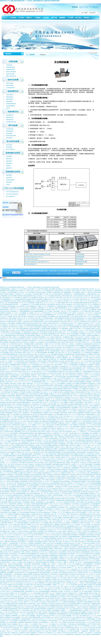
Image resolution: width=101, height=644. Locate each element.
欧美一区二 (69, 356)
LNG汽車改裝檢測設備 (12, 194)
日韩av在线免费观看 (28, 468)
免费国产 (49, 578)
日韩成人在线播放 (36, 390)
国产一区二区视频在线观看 (44, 526)
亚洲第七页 (66, 516)
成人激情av (15, 521)
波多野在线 (58, 337)
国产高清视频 (51, 562)
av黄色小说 (96, 507)
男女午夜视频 (22, 521)
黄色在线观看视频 (34, 329)
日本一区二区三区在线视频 (93, 342)
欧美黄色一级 (62, 592)
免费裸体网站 (25, 363)
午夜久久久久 (38, 313)
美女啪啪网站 (14, 433)
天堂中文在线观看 (42, 430)
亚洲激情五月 (31, 562)
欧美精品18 (12, 610)
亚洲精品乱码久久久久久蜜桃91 (38, 363)
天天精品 (23, 616)
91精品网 (65, 468)
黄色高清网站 (45, 396)
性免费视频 (29, 533)
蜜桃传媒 (46, 359)
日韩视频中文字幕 (48, 413)
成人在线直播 (70, 451)
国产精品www (54, 574)
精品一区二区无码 (70, 440)
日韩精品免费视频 (18, 564)
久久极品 (31, 629)
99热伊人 (94, 428)
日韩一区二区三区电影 (83, 629)
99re (6, 385)
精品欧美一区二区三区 (63, 428)
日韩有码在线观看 (77, 511)
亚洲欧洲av (7, 315)
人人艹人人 (45, 624)
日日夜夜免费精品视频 (16, 461)
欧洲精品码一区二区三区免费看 (31, 304)
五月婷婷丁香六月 (78, 447)
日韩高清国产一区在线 (92, 617)
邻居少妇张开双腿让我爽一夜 (34, 494)
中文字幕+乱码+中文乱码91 (48, 457)
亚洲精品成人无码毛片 (64, 423)
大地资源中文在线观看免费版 (86, 578)
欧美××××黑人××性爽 (11, 524)
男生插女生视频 (30, 607)
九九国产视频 (75, 504)
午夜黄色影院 (91, 384)
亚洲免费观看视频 (21, 494)
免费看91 (98, 351)
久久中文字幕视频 (8, 476)
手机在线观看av (75, 334)
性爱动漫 (64, 406)
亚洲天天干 (65, 327)
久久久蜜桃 (46, 600)
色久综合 (8, 371)
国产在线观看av (43, 316)
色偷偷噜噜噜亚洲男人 (80, 294)
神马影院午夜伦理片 (69, 543)
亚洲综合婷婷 (38, 423)
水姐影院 (48, 432)
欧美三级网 (39, 612)
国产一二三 (47, 506)
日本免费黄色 (24, 482)
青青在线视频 (11, 537)
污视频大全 (72, 329)
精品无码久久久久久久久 (94, 588)
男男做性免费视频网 (79, 382)
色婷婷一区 (84, 292)
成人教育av (35, 323)
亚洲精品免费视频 (96, 483)
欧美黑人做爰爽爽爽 (9, 349)
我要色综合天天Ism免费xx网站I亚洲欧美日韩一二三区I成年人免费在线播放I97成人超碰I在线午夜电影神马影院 (30, 1)
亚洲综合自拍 (30, 354)
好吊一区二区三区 (59, 315)
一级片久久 (9, 631)
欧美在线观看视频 (49, 561)
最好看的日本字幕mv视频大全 (41, 574)
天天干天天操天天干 (29, 511)
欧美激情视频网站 (85, 552)
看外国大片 (52, 588)
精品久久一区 (12, 600)
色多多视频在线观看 (48, 456)
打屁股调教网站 (64, 368)
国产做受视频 (24, 341)
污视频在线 (61, 437)
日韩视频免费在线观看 (36, 447)
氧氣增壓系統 (10, 99)
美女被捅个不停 (26, 428)
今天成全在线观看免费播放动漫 (9, 354)
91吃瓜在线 (43, 602)
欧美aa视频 (64, 341)
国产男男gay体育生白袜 (41, 598)
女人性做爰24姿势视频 (19, 299)
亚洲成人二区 (54, 566)
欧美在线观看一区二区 (15, 468)
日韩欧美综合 (90, 427)
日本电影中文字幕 (37, 624)
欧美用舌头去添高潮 (32, 337)
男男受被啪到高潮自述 (88, 439)
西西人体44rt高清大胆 (48, 466)
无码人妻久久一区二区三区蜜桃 (49, 392)
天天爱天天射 (86, 531)
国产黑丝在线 (6, 562)
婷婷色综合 (94, 322)
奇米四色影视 (64, 413)
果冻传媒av (14, 384)
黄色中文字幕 (91, 514)
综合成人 (52, 320)
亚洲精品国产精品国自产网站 (51, 537)
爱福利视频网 (71, 359)
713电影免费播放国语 (24, 311)
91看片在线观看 (18, 416)
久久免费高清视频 (26, 332)
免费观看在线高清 (37, 366)
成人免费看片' (34, 487)
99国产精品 (98, 485)
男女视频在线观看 (80, 306)
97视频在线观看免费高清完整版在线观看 (11, 561)
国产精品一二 (17, 614)
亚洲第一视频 (21, 384)
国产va (64, 304)
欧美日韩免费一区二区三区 (7, 583)
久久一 (94, 323)
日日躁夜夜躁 (30, 537)
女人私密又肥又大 (94, 377)
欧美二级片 (9, 330)
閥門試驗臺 (13, 125)
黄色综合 (46, 616)
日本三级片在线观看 (35, 507)
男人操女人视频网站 (80, 518)
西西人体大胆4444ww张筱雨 (89, 497)
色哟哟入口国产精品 (88, 325)
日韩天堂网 (80, 602)
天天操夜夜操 (4, 327)
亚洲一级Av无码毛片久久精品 (56, 628)
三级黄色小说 (84, 576)
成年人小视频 (49, 463)
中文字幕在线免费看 (40, 330)
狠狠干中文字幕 (94, 549)
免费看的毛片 (22, 469)
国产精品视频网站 (88, 602)
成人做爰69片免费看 (63, 445)
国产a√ (72, 557)
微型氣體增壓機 (10, 106)
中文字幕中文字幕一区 (83, 409)
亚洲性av (61, 392)
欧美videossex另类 (91, 397)
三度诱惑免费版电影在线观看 (62, 318)
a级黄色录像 (74, 363)
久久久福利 (78, 439)
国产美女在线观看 (18, 585)
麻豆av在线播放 (21, 394)
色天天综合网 (24, 545)
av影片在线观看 (94, 406)
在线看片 (7, 377)
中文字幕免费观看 (33, 298)
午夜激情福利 (61, 507)
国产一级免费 (88, 519)
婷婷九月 (64, 604)
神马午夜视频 (21, 335)
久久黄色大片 (25, 535)
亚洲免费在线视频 (48, 318)
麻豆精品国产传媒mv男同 (38, 432)
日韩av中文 (20, 576)
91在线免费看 (30, 330)
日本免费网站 (19, 457)
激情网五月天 (86, 390)
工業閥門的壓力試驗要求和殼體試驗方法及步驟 (37, 255)
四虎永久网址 (18, 413)
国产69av (89, 330)
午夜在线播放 (55, 366)
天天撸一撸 (62, 416)
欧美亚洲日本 (92, 387)
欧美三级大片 (78, 433)
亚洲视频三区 (84, 334)
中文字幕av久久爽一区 (68, 588)
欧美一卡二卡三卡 (92, 616)
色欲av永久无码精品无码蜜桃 (74, 490)
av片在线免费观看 (5, 301)
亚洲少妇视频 (70, 351)
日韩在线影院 (87, 421)
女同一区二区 (47, 402)
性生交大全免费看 (39, 629)
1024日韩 (23, 569)
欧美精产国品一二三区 (86, 506)
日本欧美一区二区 (37, 377)
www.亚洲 (35, 339)
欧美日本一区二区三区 (81, 605)
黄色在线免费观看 (79, 413)
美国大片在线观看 (13, 586)
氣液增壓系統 (10, 115)
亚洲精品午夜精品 (73, 612)
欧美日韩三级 (65, 593)
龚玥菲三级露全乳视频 (45, 516)
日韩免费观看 (31, 303)
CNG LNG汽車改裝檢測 (14, 188)
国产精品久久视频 (65, 463)
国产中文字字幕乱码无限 (70, 375)
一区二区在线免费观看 (24, 516)
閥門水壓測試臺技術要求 (31, 259)
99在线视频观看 (82, 533)
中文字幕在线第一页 (60, 459)
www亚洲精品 (31, 612)
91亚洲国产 (39, 318)
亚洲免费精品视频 (69, 354)
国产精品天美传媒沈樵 (83, 549)
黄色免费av (96, 506)
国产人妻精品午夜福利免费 (50, 423)
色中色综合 (77, 442)
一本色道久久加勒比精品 (69, 549)
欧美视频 (87, 413)
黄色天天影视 (95, 552)
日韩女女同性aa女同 (43, 483)
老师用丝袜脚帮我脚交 (61, 308)
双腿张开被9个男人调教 (53, 349)
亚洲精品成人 (11, 475)
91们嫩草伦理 (22, 473)
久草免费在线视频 (45, 329)
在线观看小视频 (60, 500)
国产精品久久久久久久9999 (70, 542)
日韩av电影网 (13, 567)
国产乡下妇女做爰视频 (75, 495)
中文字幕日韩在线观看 (60, 377)
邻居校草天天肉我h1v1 (70, 502)
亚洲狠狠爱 (13, 308)
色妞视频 (51, 476)
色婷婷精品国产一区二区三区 (15, 449)
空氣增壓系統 (10, 95)
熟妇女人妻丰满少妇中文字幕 (76, 349)
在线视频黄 (42, 530)
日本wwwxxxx (19, 466)
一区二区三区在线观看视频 (70, 365)
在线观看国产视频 (69, 392)
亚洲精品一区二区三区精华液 (87, 332)
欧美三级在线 (61, 342)
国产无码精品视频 (93, 579)
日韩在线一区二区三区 (29, 561)
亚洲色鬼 (58, 399)
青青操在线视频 (14, 347)
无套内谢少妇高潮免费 (50, 597)
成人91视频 (84, 604)
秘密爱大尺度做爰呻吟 (36, 543)
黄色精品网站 (4, 468)
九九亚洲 (53, 533)
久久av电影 (92, 363)
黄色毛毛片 (74, 394)
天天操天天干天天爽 (88, 485)
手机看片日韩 (87, 296)
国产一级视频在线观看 (94, 604)
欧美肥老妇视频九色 (23, 485)
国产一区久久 (89, 573)
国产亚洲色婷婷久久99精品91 (75, 373)
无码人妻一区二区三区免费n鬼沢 (70, 311)
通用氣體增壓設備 (11, 104)
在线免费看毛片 (15, 377)
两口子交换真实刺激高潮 (38, 495)
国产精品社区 (14, 439)
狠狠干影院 (14, 344)
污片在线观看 (52, 626)
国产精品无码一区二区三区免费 (13, 406)
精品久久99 (97, 394)
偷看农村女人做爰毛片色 (84, 571)
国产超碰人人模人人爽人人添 (52, 325)
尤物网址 (65, 598)
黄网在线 (83, 351)
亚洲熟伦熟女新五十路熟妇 (14, 322)
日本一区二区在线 (45, 365)
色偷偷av (69, 384)
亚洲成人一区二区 (77, 464)
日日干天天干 (89, 313)
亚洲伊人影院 (8, 390)
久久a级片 (54, 378)
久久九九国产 (72, 586)
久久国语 (68, 488)
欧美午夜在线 (13, 320)
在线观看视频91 (8, 574)
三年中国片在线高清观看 (31, 519)
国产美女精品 (76, 291)
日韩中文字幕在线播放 (94, 396)
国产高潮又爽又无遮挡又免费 (88, 327)
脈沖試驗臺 (9, 145)
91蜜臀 (50, 549)
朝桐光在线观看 (84, 494)
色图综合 (31, 464)
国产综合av (90, 518)
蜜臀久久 (66, 562)
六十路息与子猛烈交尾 (92, 320)
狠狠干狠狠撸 (62, 303)
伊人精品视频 (34, 320)
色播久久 (62, 576)
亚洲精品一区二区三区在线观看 (18, 593)
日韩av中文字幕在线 (29, 600)
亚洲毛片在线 (46, 543)
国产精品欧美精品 (47, 547)
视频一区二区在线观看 (19, 337)
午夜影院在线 (26, 322)
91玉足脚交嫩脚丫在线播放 (56, 557)
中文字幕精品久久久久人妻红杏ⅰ (53, 633)
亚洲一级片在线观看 (41, 621)
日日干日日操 (62, 378)
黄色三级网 (45, 581)
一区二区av (95, 378)
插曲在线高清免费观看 (55, 452)
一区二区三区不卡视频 (11, 516)
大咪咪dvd (13, 492)
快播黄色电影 (65, 475)
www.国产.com (88, 500)
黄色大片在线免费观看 (13, 482)
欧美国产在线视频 (43, 394)
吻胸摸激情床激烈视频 (37, 325)
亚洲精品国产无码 (28, 609)
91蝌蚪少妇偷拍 (85, 380)
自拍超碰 (90, 585)
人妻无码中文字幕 (53, 298)
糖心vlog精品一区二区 (24, 425)
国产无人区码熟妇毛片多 (52, 554)
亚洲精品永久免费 (95, 530)
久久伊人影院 (16, 329)
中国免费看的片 (20, 547)
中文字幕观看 (22, 463)
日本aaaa (59, 626)
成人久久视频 (36, 301)
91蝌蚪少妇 (88, 555)
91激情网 (26, 416)
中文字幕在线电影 (55, 390)
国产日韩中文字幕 (43, 452)
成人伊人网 (3, 605)
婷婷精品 (24, 442)
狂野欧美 (69, 378)
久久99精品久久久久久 (59, 509)
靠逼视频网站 (47, 366)
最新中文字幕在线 (19, 437)
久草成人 (44, 425)
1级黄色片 (22, 586)
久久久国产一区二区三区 (90, 490)
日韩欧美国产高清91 (6, 404)
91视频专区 (41, 342)
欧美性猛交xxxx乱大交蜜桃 (82, 634)
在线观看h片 (98, 325)
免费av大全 (61, 538)
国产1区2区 (27, 390)
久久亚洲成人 (28, 449)
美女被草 (78, 380)
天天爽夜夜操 (93, 310)
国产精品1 (79, 401)
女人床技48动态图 (94, 298)
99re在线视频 (48, 445)
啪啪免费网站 (18, 432)
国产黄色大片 (66, 420)
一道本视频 (57, 487)
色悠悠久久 (71, 306)
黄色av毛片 (24, 445)
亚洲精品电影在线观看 (63, 454)
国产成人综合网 (25, 471)
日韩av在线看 (23, 579)
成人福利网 (75, 316)
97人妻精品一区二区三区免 (8, 397)
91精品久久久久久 (71, 416)
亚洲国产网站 (13, 504)
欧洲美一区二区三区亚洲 (83, 524)
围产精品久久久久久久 (24, 538)
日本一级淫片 (25, 617)
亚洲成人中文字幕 (32, 567)
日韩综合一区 (72, 323)
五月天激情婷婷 (21, 567)
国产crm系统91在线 (76, 420)
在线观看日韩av (70, 634)
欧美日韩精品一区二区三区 (75, 554)
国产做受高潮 (63, 573)
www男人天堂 (40, 445)
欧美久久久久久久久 (59, 634)
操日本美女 (59, 375)
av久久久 (53, 593)
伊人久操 (92, 569)
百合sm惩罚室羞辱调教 (36, 475)
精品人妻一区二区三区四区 (58, 514)
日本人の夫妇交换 (61, 567)
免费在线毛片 (62, 451)
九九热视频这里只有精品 (50, 579)
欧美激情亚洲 (73, 476)
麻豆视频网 (51, 353)
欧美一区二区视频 (7, 361)
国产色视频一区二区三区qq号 (18, 488)
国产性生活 (82, 385)
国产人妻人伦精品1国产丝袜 (65, 579)
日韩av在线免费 (78, 296)
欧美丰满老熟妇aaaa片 (45, 512)
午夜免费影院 (48, 571)
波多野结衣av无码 (34, 444)
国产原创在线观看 (94, 559)
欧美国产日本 (30, 473)
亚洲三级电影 (16, 569)
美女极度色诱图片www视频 (71, 385)
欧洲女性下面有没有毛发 (56, 523)
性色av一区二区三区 (27, 389)
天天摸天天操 (91, 628)
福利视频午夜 (55, 329)
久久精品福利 (36, 365)
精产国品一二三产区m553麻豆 (36, 518)
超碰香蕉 (52, 480)
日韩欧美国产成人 (68, 294)
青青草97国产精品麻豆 (62, 409)
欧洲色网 (58, 499)
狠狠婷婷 (18, 396)
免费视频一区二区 (78, 421)
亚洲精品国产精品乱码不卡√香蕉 (90, 492)
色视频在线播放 (91, 619)
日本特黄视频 (26, 502)
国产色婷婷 (9, 614)
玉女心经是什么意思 (11, 538)
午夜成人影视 (30, 291)
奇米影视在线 (91, 452)
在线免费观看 (50, 487)
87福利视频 (52, 289)
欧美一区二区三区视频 (35, 581)
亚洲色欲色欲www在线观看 (27, 356)
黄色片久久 (46, 382)
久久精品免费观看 (20, 540)
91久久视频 (88, 318)
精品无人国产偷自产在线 (59, 347)
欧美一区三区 (75, 488)
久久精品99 (58, 358)
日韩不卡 (96, 566)
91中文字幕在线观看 (12, 622)
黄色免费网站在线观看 (57, 354)
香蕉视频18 (60, 543)
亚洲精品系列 (51, 609)
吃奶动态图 (51, 332)
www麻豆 (5, 543)
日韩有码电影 (57, 475)
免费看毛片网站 (31, 430)
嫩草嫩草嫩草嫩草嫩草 (38, 449)
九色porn (94, 425)
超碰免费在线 (95, 526)
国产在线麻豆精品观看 (79, 320)
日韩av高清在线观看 (33, 421)
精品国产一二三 (65, 610)
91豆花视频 (27, 325)
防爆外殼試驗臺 (10, 74)
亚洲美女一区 (35, 516)
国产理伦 (3, 485)
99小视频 (80, 485)
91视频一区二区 (36, 499)
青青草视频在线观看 (35, 617)
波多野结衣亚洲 (65, 499)
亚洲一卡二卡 (87, 425)
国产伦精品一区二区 (39, 411)
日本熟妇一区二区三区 (58, 512)
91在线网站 (16, 509)
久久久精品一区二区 (23, 292)
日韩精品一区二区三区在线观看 (58, 550)
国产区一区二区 (86, 483)
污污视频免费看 (71, 459)
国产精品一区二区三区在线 (93, 392)
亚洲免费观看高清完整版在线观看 (78, 387)
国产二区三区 (10, 339)
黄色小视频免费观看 (93, 473)
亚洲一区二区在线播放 (44, 590)
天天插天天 (3, 537)
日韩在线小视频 (52, 404)
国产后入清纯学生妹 (38, 387)
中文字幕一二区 (16, 442)
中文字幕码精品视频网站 (22, 523)
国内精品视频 (85, 559)
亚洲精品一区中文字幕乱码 (82, 509)
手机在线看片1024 (49, 540)
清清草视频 (3, 531)
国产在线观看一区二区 (42, 511)
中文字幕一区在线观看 (72, 597)
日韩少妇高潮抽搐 (25, 512)
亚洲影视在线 (28, 622)
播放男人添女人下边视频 (73, 461)
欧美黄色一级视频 (31, 488)
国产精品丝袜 (34, 394)
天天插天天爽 (94, 435)
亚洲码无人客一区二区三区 (24, 452)
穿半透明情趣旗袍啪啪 (74, 537)
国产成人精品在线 (11, 485)
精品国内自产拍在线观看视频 (41, 437)
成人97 (47, 533)
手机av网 (50, 373)
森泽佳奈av (95, 421)
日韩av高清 (93, 413)
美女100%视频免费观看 (28, 440)
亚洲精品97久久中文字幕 (30, 576)
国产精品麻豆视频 (57, 389)
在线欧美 (86, 359)
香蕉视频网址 (86, 433)
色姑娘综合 (70, 304)
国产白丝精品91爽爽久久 (25, 451)
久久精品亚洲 (86, 530)
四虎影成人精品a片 (35, 523)
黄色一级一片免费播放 (23, 628)
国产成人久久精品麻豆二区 (74, 592)
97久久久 (53, 619)
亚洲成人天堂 (92, 487)
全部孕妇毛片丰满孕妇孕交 (30, 531)
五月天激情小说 (35, 428)
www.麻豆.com (44, 418)
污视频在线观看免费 (90, 349)
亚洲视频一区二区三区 (12, 313)
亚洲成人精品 (37, 389)
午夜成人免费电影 (25, 375)
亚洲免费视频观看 (11, 480)
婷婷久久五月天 (66, 457)
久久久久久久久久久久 (25, 382)
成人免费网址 (55, 573)
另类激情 (10, 585)
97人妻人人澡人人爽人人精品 (59, 586)
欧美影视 (83, 427)
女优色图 (67, 437)
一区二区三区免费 (87, 598)
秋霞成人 (79, 445)
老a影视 (53, 567)
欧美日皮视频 (41, 310)
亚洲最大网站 (39, 303)
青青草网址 (74, 466)
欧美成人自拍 (74, 540)
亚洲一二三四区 (91, 341)
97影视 (95, 371)
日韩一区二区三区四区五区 (56, 301)
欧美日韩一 (58, 598)
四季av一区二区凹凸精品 (22, 610)
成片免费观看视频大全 (81, 624)
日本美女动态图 (29, 598)
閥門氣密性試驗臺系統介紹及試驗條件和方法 (37, 262)
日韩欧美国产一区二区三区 (33, 384)
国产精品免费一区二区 (30, 566)
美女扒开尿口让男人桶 (10, 628)
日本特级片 (15, 549)
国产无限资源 (14, 356)
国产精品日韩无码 (53, 416)
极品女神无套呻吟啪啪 (37, 322)
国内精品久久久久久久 (70, 485)
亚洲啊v (35, 483)
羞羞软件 (70, 413)
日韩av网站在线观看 (41, 562)
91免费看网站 (48, 464)
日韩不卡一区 (94, 574)
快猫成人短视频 (35, 457)
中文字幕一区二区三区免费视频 (81, 626)
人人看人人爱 (37, 459)
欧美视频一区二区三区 (23, 320)
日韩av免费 (78, 598)
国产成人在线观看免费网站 (53, 351)
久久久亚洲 (19, 531)
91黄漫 (30, 631)
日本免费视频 (23, 313)
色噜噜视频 (7, 511)
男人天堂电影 (73, 409)
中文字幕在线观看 (58, 414)
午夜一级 (82, 408)
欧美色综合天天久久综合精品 (81, 609)
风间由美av (58, 296)
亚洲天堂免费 (15, 478)
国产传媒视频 (20, 506)
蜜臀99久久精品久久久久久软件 (12, 578)
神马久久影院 (31, 621)
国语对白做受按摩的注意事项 (45, 385)
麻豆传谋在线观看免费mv (77, 318)
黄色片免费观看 (40, 583)
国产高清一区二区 (84, 561)
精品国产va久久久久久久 (72, 397)
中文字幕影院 (18, 588)
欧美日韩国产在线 (82, 502)
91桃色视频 (51, 418)
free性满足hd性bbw (93, 550)
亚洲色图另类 (57, 292)
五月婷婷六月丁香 (5, 394)
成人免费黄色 (67, 523)
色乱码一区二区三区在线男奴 (92, 375)
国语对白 (52, 308)
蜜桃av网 (7, 542)
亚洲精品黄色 (10, 581)
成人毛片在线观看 (50, 607)
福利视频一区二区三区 (72, 581)
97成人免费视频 (30, 616)
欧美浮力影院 (80, 500)
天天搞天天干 (7, 555)
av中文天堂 (4, 590)
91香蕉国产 (93, 449)
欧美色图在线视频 (13, 303)
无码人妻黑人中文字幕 (17, 602)
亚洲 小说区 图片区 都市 (63, 334)
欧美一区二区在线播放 (19, 330)
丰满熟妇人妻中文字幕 (94, 466)
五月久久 (3, 483)
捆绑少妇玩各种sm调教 (15, 502)
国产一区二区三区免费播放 (71, 332)
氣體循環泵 (9, 168)
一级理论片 (7, 444)
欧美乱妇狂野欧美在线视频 (62, 545)
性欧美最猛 (14, 542)
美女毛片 (21, 344)
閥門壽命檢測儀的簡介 (31, 264)
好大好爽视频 (89, 354)
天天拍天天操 (35, 332)
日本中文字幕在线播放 (22, 550)
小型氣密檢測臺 (10, 88)
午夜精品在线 (81, 573)
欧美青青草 (51, 598)
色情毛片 (90, 633)
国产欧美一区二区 (57, 516)
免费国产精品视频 (16, 444)
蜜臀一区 (18, 543)
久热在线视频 (16, 341)
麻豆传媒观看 (6, 492)
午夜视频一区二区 (6, 344)
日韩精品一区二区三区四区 (26, 327)
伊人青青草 (49, 495)
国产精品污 (32, 490)
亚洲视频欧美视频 (25, 528)
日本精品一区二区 (59, 494)
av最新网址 (57, 524)
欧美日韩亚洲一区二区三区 (36, 341)
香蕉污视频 (56, 463)
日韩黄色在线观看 (42, 361)
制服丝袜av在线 (39, 597)
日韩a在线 (56, 335)
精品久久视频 (8, 626)
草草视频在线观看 (29, 344)
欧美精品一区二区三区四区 (59, 578)
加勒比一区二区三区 (33, 349)
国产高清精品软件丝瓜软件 (90, 495)
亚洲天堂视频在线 (33, 550)
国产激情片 (91, 291)
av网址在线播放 (13, 318)
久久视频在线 (90, 365)
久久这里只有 (82, 394)
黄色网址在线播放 (61, 595)
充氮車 (8, 108)
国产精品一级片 (35, 406)
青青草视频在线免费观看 (48, 499)
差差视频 (17, 445)
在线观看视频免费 (88, 371)
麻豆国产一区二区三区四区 (31, 602)
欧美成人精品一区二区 (85, 316)
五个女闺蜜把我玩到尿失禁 (32, 573)
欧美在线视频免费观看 (37, 311)
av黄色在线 (79, 475)
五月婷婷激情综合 (91, 499)
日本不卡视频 (45, 480)
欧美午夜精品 (40, 545)
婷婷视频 (6, 342)
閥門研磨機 (79, 264)
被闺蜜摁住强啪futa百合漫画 (24, 323)
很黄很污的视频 (97, 318)
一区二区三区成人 (43, 588)
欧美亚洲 (58, 425)
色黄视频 (26, 475)
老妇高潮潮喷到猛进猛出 (91, 456)
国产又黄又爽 (41, 554)
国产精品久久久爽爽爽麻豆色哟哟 (11, 365)
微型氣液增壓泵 (10, 180)
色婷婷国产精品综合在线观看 (34, 299)
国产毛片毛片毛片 (8, 530)
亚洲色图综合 (97, 511)
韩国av (61, 605)
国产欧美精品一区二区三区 (32, 524)
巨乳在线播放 (6, 298)
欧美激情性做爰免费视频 (10, 609)
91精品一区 (73, 344)
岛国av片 (13, 394)
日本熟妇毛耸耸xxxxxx (37, 514)
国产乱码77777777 (63, 519)
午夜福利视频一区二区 (39, 454)
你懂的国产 (34, 375)
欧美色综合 (71, 530)
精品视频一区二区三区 (47, 380)
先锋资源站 (26, 399)
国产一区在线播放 (71, 507)
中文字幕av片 (10, 483)
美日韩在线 (42, 487)
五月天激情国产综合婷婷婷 (35, 579)
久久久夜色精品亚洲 (21, 380)
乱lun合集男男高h (45, 406)
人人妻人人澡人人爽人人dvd (57, 346)
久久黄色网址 (9, 437)
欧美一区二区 (86, 590)
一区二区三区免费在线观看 (12, 459)
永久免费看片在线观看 (25, 392)
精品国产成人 (84, 432)
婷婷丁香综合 (34, 471)
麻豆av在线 (69, 303)
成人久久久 (47, 303)
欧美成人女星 (4, 303)
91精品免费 (44, 473)
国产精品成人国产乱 (6, 425)
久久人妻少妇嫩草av (60, 384)
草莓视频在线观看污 (48, 377)
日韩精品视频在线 (81, 452)
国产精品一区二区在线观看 (83, 329)
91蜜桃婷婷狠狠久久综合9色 (29, 619)
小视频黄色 (43, 368)
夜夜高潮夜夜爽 (24, 329)
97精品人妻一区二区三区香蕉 (53, 344)
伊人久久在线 (48, 387)
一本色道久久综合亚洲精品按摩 (22, 427)
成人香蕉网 (23, 414)
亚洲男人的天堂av (29, 597)
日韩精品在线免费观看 (13, 514)
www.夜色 (92, 359)
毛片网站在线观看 (76, 590)
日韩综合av (17, 500)
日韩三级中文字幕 (10, 380)
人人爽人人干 (14, 562)
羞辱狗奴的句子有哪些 (67, 382)
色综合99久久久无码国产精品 (87, 454)
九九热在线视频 (81, 423)
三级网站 (93, 547)
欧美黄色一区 (74, 499)
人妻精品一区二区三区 (16, 454)
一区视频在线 (84, 631)
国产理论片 (73, 445)
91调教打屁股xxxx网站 (88, 442)
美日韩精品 (41, 595)
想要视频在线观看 (45, 573)
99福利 (49, 361)
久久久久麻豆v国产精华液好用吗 (67, 621)
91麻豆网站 (55, 488)
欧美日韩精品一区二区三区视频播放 (45, 408)
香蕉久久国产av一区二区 (30, 353)
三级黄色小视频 (66, 533)
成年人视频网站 (11, 358)
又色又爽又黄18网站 (29, 466)
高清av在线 (84, 521)
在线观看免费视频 (5, 289)
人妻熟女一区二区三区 (58, 585)
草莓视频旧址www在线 (58, 361)
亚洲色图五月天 (94, 629)
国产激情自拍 (76, 356)
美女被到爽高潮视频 (61, 561)
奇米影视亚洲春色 (14, 375)
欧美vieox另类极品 (70, 607)
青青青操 (20, 296)
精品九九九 (33, 385)
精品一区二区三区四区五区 (79, 473)
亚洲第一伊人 (91, 567)
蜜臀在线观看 (57, 583)
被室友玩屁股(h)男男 (42, 557)
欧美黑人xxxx (43, 416)
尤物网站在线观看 (24, 310)
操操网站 (86, 593)
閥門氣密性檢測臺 (81, 262)
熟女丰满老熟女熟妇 (21, 604)
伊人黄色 (32, 535)
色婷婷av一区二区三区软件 (69, 411)
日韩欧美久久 (71, 483)
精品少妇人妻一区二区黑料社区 (26, 318)
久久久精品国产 (22, 518)
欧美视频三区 (82, 542)
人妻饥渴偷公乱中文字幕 (37, 552)
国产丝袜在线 (78, 574)
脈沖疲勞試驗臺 (13, 141)
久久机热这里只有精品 (85, 597)
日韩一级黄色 (70, 444)
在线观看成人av (90, 586)
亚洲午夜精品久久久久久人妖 (65, 430)
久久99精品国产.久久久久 (58, 433)
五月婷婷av (62, 559)
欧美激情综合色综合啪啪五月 (62, 456)
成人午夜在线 (43, 404)
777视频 (80, 466)
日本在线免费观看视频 (13, 359)
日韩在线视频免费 (88, 564)
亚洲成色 (43, 569)
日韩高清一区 (64, 476)
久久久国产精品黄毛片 (19, 361)
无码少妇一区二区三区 (81, 628)
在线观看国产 (24, 559)
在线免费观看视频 (44, 550)
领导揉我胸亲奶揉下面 (63, 614)
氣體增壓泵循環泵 (13, 153)
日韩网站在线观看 (28, 574)
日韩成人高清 (7, 409)
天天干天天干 (23, 303)
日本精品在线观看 (57, 294)
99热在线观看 (66, 394)
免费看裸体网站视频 (76, 610)
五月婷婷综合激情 (8, 432)
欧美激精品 (55, 547)
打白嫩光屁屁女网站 (11, 518)
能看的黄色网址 (4, 310)
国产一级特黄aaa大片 (90, 368)
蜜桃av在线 (42, 349)
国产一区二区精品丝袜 (36, 399)
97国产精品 (30, 316)
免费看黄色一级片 (67, 358)
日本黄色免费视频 (24, 439)
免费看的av (42, 401)
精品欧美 (18, 497)
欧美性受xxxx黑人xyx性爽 (29, 497)
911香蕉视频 (78, 600)
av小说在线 (10, 427)
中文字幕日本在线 (64, 617)
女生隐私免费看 (5, 332)
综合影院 (88, 408)
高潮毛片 (63, 351)
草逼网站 (58, 593)
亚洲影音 (56, 552)
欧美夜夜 (55, 519)
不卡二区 (9, 428)
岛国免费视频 (70, 509)
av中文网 (57, 341)
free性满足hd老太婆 (53, 323)
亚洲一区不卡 (4, 504)
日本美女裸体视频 (12, 292)
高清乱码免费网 (13, 296)
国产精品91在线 (13, 327)
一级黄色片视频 (57, 549)
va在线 (67, 361)
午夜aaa (89, 482)
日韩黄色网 (88, 353)
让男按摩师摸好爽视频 (38, 347)
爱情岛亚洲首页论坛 (68, 296)
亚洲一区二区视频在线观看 (45, 435)
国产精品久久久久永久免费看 (60, 402)
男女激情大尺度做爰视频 (59, 444)
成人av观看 (96, 500)
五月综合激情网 (79, 555)
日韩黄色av (49, 292)
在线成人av (91, 545)
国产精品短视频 (4, 347)
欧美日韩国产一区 (33, 289)
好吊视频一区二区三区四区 (76, 471)
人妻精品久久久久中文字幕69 (19, 289)
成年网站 (58, 457)
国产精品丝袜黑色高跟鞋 (36, 506)
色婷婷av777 (70, 567)
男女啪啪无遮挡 (84, 289)
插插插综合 (5, 325)
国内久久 (78, 526)
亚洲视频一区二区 (44, 320)
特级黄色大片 (89, 507)
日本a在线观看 (76, 292)
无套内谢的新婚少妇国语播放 (84, 440)
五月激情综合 (88, 447)
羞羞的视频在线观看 (58, 464)
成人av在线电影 (82, 366)
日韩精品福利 (54, 592)
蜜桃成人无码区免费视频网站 (18, 378)
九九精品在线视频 (84, 504)
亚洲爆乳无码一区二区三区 (78, 619)
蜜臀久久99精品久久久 (69, 531)
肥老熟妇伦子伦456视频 (29, 461)
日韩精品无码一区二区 (72, 347)
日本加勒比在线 (39, 464)
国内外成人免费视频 (62, 471)
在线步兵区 (24, 631)
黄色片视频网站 (80, 346)
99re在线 (37, 418)
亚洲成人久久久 (33, 590)
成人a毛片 (40, 359)
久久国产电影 (47, 567)
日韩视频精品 (33, 308)
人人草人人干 (68, 506)
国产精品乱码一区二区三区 (22, 408)
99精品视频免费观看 (39, 533)
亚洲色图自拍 (31, 445)
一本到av (81, 583)
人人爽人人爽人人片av (56, 622)
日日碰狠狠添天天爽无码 (28, 351)
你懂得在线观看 (58, 385)
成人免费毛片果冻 (29, 585)
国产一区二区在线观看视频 (86, 540)
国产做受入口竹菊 (28, 411)
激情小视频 (20, 524)
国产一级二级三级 (10, 464)
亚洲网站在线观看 (71, 478)
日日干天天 (49, 535)
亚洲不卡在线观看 (48, 475)
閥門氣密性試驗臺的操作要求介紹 (34, 257)
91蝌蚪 (48, 401)
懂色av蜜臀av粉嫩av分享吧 (43, 433)
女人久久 (30, 593)
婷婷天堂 (40, 567)
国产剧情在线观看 (31, 361)
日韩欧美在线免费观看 (93, 335)
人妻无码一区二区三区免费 (77, 516)
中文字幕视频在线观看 (8, 604)
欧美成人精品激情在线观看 (43, 378)
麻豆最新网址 (95, 301)
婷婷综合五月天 (95, 409)
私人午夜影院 (24, 629)
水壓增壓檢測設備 (11, 122)
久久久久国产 (13, 418)
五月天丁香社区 (52, 430)
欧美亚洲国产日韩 (27, 404)
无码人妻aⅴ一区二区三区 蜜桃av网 (61, 590)
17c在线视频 (45, 523)
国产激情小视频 (97, 330)
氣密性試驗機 (10, 85)
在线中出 (20, 609)
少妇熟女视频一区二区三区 (62, 466)
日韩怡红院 (80, 375)
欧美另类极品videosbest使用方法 (16, 291)
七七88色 (42, 485)
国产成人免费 (17, 316)
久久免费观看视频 (51, 614)
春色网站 (33, 502)
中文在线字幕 (40, 633)
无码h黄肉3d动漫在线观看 (24, 456)
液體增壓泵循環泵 (13, 172)
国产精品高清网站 (70, 346)
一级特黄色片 (92, 631)
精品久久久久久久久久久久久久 (44, 634)
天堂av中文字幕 (4, 593)
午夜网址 (32, 420)
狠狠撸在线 (80, 344)
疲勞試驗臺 (9, 147)
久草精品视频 (36, 392)
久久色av (55, 387)
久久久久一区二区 (18, 373)
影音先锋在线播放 (49, 341)
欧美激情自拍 (90, 394)
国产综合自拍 (51, 425)
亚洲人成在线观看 (74, 631)
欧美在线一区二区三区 (76, 562)
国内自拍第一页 (76, 569)
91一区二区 (76, 506)
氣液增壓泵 (9, 178)
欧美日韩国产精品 (41, 420)
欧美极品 (58, 588)
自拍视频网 (75, 523)
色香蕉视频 (78, 530)
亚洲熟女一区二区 (37, 456)
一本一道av (77, 567)
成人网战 (31, 482)
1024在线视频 (78, 402)
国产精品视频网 (96, 482)
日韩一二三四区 (51, 375)
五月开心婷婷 (21, 435)
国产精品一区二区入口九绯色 (58, 616)
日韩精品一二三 (4, 463)
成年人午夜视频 (16, 404)
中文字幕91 (65, 487)
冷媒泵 (8, 185)
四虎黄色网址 (90, 351)
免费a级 (70, 492)
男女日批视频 (74, 454)
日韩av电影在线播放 (68, 518)
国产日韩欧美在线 (51, 454)
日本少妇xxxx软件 (22, 612)
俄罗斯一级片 (16, 559)
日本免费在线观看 (30, 335)
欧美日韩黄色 (4, 512)
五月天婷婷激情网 (40, 614)
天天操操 (81, 523)
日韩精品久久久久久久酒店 (91, 373)
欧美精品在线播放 (66, 399)
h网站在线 (70, 406)
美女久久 (20, 624)
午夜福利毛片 (39, 616)
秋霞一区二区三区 (93, 334)
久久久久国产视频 (16, 298)
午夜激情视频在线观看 (25, 347)
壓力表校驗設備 (10, 196)
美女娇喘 (24, 316)
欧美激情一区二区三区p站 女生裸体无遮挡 (68, 289)
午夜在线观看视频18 (8, 471)
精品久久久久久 (89, 404)
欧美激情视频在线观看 (35, 480)
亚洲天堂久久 (65, 344)
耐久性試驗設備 (10, 149)
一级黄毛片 (95, 555)
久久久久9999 (50, 337)
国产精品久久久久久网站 (33, 370)
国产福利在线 (38, 585)
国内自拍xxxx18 (72, 573)
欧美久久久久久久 (64, 427)
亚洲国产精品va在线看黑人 (16, 519)
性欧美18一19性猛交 (84, 337)
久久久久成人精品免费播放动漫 (12, 440)
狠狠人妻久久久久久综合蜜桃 (71, 299)
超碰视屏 (54, 445)
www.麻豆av (78, 325)
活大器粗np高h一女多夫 (34, 604)
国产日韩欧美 (52, 428)
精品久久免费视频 (50, 595)
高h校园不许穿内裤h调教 (19, 621)
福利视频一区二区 (8, 588)
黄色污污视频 (51, 409)
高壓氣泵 (8, 166)
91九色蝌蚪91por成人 (72, 583)
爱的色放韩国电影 (63, 313)
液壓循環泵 (9, 182)
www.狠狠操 (43, 421)
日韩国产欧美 (30, 463)
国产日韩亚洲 (88, 471)
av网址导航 (52, 542)
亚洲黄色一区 (33, 342)
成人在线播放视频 (65, 504)
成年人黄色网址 (59, 320)
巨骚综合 (88, 346)
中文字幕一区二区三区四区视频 (12, 346)
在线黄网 (55, 330)
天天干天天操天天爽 (6, 401)
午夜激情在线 (8, 373)
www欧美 (71, 402)
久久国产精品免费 (64, 547)
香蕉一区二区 (18, 421)
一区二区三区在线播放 (86, 361)
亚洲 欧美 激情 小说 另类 (9, 366)
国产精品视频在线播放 (53, 421)
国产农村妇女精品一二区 (9, 363)
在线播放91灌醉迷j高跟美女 (77, 404)
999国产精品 (39, 402)
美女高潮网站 (70, 595)
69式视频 (97, 535)
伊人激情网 (24, 298)
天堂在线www (57, 535)
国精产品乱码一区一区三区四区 (12, 389)
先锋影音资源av (39, 344)
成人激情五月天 (60, 480)
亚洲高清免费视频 (42, 353)
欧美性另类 (43, 304)
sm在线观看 (52, 612)
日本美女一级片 (75, 576)
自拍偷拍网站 (40, 502)
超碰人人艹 (76, 432)
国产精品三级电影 (8, 294)
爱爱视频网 (27, 457)
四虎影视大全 (35, 528)
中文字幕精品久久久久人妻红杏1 (84, 315)
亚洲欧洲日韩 (28, 437)
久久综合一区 (4, 487)
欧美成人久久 (84, 399)
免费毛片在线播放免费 (95, 399)
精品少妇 (56, 373)
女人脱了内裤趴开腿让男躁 (87, 311)
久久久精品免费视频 (72, 561)
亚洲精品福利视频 (34, 485)
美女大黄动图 (11, 323)
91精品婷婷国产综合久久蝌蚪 (78, 335)
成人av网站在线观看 (58, 291)
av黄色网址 (97, 306)
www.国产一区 (4, 567)
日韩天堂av (33, 310)
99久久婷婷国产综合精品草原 (57, 581)
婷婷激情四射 (19, 334)
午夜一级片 (55, 571)
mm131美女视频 (34, 628)
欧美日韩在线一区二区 (57, 506)
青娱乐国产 (74, 533)
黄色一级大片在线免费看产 (24, 366)
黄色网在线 (44, 604)
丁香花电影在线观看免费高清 (50, 442)
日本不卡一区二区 (20, 537)
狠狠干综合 (69, 447)
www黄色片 (35, 478)
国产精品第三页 (48, 335)
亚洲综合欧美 (60, 607)
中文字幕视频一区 (34, 530)
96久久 (28, 394)
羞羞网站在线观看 (56, 406)
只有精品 (72, 574)
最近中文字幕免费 (10, 540)
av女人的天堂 (54, 617)
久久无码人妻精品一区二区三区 (91, 402)
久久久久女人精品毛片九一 (37, 439)
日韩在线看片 (70, 442)
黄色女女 (59, 604)
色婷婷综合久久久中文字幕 (24, 358)
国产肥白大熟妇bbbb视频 (68, 452)
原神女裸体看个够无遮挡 (54, 304)
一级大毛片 (30, 423)
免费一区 (70, 322)
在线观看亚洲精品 (62, 306)
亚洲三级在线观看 (40, 292)
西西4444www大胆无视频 (22, 507)
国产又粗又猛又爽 (12, 590)
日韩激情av (7, 384)
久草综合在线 (52, 478)
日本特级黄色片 (40, 397)
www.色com (37, 291)
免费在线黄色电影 (69, 605)
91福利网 (15, 425)
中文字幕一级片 (47, 294)
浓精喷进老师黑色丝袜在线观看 (87, 480)
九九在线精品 (13, 463)
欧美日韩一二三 (17, 304)
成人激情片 (26, 447)
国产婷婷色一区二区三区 (42, 440)
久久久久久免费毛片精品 (75, 308)
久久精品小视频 (62, 564)
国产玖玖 (64, 483)
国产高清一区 (25, 543)
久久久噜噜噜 (44, 428)
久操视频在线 (83, 347)
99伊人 (42, 524)
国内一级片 (62, 373)
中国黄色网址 (26, 406)
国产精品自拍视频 (43, 289)
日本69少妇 (11, 334)
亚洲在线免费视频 (64, 482)
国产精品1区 (45, 476)
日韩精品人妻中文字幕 (48, 459)
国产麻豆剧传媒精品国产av (64, 316)
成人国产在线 (22, 354)
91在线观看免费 (77, 358)
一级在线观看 (27, 564)
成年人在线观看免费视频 (42, 592)
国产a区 (12, 507)
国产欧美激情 (59, 332)
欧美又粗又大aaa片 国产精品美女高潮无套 (35, 373)
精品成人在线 (26, 385)
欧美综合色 (19, 464)
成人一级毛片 (89, 306)
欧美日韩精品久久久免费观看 (26, 542)
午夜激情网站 (82, 535)
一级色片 (9, 564)
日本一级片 (69, 609)
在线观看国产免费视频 (81, 339)
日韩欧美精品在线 (5, 469)
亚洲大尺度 (41, 509)
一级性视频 (82, 499)
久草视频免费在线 (92, 347)
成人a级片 (25, 464)
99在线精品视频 (90, 414)
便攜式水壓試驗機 (11, 72)
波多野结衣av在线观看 (32, 469)
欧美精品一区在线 (21, 397)
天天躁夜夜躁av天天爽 (18, 552)
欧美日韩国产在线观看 (47, 414)
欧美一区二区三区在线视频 (67, 339)
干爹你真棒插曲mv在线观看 (61, 380)
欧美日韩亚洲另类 (19, 339)
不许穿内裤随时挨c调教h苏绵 (18, 430)
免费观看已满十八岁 (78, 353)
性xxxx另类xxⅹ (25, 342)
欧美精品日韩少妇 (85, 322)
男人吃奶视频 (88, 430)
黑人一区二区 (4, 320)
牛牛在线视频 (71, 624)
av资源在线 (20, 600)
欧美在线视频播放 (31, 554)
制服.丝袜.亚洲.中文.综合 (82, 449)
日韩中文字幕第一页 (7, 416)
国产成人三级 (71, 298)
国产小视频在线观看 (25, 377)
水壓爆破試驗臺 (10, 69)
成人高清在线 (61, 597)
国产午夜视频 (12, 633)
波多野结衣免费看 (87, 420)
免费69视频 (47, 566)
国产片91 (53, 543)
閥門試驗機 (79, 259)
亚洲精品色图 (32, 545)
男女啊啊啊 (10, 573)
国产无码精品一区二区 (48, 384)
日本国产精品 (86, 469)
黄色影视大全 (34, 512)
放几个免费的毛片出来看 (15, 411)
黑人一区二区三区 (71, 366)
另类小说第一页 (39, 540)
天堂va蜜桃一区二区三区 (63, 619)
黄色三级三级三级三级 (33, 414)
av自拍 (19, 492)
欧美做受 (17, 370)
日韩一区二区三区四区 (23, 308)
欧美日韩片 (29, 483)
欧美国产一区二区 (74, 361)
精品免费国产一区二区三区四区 (27, 315)
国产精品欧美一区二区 (6, 368)
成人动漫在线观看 (87, 592)
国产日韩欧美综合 (20, 483)
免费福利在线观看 (67, 370)
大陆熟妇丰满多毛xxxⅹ (14, 351)
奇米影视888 (90, 385)
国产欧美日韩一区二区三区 (72, 494)
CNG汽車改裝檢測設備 (12, 192)
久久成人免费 (77, 390)
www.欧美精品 (20, 583)
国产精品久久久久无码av (16, 325)
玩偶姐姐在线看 (95, 346)
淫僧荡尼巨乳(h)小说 (16, 420)
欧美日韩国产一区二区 (12, 382)
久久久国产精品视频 (32, 435)
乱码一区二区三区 (67, 353)
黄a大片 (69, 511)
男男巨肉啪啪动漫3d (26, 509)
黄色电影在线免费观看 (40, 609)
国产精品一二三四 (25, 487)
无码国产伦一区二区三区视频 (53, 411)
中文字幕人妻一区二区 (52, 530)
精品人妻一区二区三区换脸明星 (90, 304)
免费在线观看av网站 (84, 547)
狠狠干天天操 (74, 337)
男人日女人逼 (57, 363)
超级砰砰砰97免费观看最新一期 (32, 334)
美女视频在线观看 (37, 382)
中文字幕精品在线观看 (27, 396)
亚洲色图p (41, 531)
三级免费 (45, 612)
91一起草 (50, 363)
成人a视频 (55, 629)
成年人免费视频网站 (74, 468)
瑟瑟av (2, 377)
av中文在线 (54, 432)
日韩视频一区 (61, 490)
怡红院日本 (85, 310)
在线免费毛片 (79, 359)
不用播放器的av (82, 411)
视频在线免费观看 (10, 466)
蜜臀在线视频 (89, 516)
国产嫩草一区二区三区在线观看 (67, 629)
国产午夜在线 (92, 624)
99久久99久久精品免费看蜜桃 (45, 315)
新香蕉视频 (90, 366)
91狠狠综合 (26, 588)
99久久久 (24, 423)
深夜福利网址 (64, 425)
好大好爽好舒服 (77, 370)
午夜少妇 (95, 471)
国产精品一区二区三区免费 (34, 442)
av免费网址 (23, 370)
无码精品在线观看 (63, 574)
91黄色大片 (58, 447)
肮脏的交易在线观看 (58, 526)
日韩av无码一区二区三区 (44, 488)
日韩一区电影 (43, 323)
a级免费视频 (83, 514)
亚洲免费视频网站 (75, 545)
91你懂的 (83, 389)
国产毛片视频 (30, 540)
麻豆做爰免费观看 (67, 528)
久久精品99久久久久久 (84, 538)
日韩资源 (29, 569)
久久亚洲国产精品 (36, 605)
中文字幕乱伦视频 (86, 526)
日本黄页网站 (64, 612)
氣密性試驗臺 (13, 80)
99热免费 (58, 533)
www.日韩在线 (95, 524)
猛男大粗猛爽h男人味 (50, 531)
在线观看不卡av (26, 492)
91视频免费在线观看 (19, 592)
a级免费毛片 (14, 311)
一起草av (48, 569)
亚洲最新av (70, 330)
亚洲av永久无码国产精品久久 (15, 597)
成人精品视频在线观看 (74, 604)
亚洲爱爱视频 (48, 356)
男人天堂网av (53, 631)
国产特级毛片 (92, 543)
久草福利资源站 (49, 545)
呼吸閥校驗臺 (80, 257)
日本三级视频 (76, 384)
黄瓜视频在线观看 (53, 605)
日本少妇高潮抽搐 (47, 389)
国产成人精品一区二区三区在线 (86, 622)
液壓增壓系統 (10, 120)
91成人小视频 (78, 406)
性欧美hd (2, 607)
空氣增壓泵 (9, 156)
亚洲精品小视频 (54, 339)
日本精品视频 (4, 502)
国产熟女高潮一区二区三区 (50, 313)
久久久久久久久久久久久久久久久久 (65, 497)
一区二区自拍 (62, 330)
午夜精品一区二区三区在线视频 (46, 296)
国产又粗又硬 (77, 304)
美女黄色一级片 (43, 298)
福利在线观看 (24, 359)
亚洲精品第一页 (43, 478)
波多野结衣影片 (27, 409)
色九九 (36, 316)
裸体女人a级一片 (57, 468)
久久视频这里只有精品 (65, 473)
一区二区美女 (59, 502)
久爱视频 (74, 423)
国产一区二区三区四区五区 (90, 370)
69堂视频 (78, 497)
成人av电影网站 (21, 306)
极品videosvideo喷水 (25, 478)
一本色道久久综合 (55, 382)
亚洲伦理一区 (88, 323)
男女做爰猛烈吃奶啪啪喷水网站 (91, 308)
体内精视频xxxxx (18, 368)
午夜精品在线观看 (15, 332)
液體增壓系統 (13, 112)
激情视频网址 (10, 413)
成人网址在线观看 (52, 621)
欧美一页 (98, 581)
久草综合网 (70, 600)
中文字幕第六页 (16, 535)
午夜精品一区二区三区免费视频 (13, 399)
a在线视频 (88, 382)
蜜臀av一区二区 (43, 306)
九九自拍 (79, 531)
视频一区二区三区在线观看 (77, 519)
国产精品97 (34, 500)
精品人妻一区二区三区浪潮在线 (67, 566)
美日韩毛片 (28, 339)
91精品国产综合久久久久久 (68, 524)
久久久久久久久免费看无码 (74, 564)
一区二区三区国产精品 (71, 585)
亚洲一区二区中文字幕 (37, 538)
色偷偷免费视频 (81, 586)
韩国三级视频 (36, 569)
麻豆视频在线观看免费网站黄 (81, 303)
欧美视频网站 (95, 353)
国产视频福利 (14, 392)
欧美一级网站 (27, 368)
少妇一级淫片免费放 (57, 365)
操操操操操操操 (88, 344)
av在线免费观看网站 (55, 483)
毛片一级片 (9, 621)
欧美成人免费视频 (30, 634)
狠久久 (64, 447)
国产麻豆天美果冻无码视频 (47, 358)
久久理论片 (84, 291)
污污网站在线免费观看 (6, 509)
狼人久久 (67, 557)
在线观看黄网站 (75, 521)
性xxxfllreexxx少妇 (29, 583)
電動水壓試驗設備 (11, 76)
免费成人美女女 (35, 492)
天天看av (76, 330)
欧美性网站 (11, 550)
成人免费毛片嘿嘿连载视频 (10, 490)
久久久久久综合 (31, 378)
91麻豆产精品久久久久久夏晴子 (38, 559)
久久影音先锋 (92, 432)
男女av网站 (59, 542)
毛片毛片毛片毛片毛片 (82, 298)
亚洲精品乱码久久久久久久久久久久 (53, 299)
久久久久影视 (76, 378)
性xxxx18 (75, 622)
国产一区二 (84, 545)
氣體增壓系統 (13, 91)
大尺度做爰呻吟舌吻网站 (47, 492)
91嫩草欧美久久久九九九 (21, 530)
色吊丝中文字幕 (85, 468)
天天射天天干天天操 (44, 339)
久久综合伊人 (59, 562)
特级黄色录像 (44, 301)
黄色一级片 (8, 329)
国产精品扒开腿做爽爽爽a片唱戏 (29, 401)
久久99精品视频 (64, 329)
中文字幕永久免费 (80, 342)
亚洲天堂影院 (44, 332)
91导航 (25, 421)
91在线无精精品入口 (59, 397)
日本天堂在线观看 (60, 609)
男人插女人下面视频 (30, 557)
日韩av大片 (67, 414)
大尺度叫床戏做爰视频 (90, 583)
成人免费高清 (88, 459)
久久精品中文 (7, 569)
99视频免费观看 (40, 351)
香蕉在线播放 (45, 555)
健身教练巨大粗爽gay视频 (49, 334)
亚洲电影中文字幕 (50, 310)
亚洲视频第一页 (66, 363)
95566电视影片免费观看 (41, 327)
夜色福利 (3, 382)
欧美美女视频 (90, 535)
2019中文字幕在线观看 (16, 353)
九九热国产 (98, 521)
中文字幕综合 (68, 291)
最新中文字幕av (94, 593)
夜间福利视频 (77, 492)
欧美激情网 (38, 396)
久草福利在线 (97, 592)
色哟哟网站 (39, 600)
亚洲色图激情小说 (30, 592)
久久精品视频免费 (95, 504)
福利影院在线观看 (12, 605)
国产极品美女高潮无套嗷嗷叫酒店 (77, 341)
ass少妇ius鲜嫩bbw (50, 502)
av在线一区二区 (64, 335)
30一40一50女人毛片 (88, 445)
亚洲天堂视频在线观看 (77, 456)
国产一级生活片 (52, 564)
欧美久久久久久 (14, 310)
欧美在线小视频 (83, 585)
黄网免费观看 (53, 538)
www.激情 (57, 476)
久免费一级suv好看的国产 (65, 432)
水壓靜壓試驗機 (10, 67)
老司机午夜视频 (46, 617)
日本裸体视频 (27, 495)
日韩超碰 (32, 292)
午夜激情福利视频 (80, 354)
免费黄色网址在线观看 (87, 614)
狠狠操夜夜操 (25, 444)
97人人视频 (14, 469)
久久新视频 (30, 313)
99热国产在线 (94, 390)
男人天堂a (12, 445)
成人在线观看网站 (95, 380)
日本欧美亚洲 (39, 571)
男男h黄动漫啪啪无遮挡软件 (27, 433)
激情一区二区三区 (53, 473)
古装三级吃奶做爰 (7, 304)
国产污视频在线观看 (22, 480)
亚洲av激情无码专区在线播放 (33, 555)
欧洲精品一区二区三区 (55, 394)
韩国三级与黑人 (70, 342)
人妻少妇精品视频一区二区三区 (42, 586)
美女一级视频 (49, 552)
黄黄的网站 (47, 514)
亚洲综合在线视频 (10, 506)
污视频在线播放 (39, 356)
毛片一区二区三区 (61, 310)
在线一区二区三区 (55, 504)
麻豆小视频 (60, 485)
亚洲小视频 (69, 421)
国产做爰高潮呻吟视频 (23, 402)
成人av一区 (54, 303)
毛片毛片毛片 (85, 569)
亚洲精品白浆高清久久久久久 (55, 602)
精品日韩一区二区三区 (83, 478)
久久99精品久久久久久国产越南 (23, 294)
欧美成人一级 (83, 633)
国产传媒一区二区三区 (24, 605)
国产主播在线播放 (87, 464)
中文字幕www (76, 399)
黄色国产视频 (4, 411)
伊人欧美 (78, 543)
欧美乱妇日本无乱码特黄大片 (71, 633)
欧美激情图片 (32, 359)
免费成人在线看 (67, 622)
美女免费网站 (63, 552)
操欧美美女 (8, 521)
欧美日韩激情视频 (18, 390)
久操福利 (55, 490)
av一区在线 (40, 566)
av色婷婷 (86, 444)
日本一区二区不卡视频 (95, 444)
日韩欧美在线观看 (51, 420)
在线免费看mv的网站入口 (8, 523)
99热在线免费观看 (27, 301)
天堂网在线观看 (67, 626)
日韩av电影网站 (12, 306)
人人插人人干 (27, 624)
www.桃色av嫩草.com (13, 579)
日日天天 (66, 495)
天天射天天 (78, 418)
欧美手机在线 (35, 368)
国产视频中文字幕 (11, 576)
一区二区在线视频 (78, 430)
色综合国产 (71, 598)
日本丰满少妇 (80, 416)
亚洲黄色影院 (34, 578)
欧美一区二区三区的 (85, 301)
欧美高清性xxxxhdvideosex (21, 526)
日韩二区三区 (26, 432)
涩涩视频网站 (22, 418)
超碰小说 (82, 397)
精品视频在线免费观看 (73, 377)
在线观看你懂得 (36, 564)
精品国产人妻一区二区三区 (72, 301)
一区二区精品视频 (46, 291)
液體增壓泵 (9, 175)
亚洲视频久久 (76, 389)
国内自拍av (64, 322)
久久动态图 (45, 605)
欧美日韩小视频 (11, 402)
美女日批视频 (92, 339)
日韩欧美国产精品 (92, 294)
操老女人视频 (42, 375)
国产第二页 (62, 488)
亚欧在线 (95, 420)
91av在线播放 (79, 595)
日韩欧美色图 (63, 600)
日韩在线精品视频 (88, 475)
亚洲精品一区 (39, 335)
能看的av (73, 437)
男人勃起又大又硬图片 (89, 476)
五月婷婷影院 (32, 526)
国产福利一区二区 (83, 363)
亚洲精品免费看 (61, 478)
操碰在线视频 (63, 554)
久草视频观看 (66, 337)
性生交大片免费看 (18, 626)
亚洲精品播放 (44, 626)
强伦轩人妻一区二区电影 (29, 371)
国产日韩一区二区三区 (6, 528)
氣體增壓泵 (9, 163)
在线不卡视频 (80, 459)
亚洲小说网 (49, 330)
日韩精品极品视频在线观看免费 (58, 396)
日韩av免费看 (80, 507)
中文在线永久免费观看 (46, 468)
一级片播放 (84, 543)
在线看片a (90, 612)
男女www (82, 313)
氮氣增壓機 (9, 101)
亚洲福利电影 (16, 629)
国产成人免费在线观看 (26, 459)
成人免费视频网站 (66, 292)
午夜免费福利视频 (74, 327)
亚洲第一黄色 (53, 437)
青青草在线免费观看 (46, 444)
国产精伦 (39, 371)
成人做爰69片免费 (14, 487)
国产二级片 (86, 574)
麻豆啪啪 (8, 607)
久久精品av (16, 401)
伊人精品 (59, 327)
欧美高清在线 (12, 533)
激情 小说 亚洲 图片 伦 (94, 605)
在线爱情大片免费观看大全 (74, 310)
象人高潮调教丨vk (95, 433)
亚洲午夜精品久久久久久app (41, 631)
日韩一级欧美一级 (74, 313)
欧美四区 (34, 427)
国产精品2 (27, 504)
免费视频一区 (78, 371)
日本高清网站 (56, 311)
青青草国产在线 (16, 428)
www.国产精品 (4, 494)
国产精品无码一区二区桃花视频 (58, 359)
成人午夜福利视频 (23, 490)
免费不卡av (3, 597)
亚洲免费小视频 (69, 628)
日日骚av (46, 538)
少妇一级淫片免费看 (63, 404)
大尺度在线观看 (4, 308)
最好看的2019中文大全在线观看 (59, 401)
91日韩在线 (91, 521)
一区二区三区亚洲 (48, 494)
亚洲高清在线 (84, 299)
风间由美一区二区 (45, 354)
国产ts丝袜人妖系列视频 (54, 469)
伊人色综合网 (97, 502)
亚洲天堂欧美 (40, 561)
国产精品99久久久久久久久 (39, 409)
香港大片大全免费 (72, 578)
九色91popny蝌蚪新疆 (51, 342)
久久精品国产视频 (37, 294)
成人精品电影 (68, 320)
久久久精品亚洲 (63, 323)
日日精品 (15, 451)
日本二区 (59, 420)
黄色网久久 (62, 442)
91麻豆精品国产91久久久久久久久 (65, 418)
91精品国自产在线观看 (9, 598)
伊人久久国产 (14, 315)
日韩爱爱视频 (82, 365)
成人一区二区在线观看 (94, 299)
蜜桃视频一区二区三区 (73, 616)
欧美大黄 (54, 485)
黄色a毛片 (79, 437)
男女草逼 (78, 483)
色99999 (9, 495)
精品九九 (62, 421)
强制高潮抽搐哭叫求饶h (30, 296)
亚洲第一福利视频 (12, 624)
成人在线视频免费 (34, 416)
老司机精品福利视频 (48, 447)
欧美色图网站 (52, 316)
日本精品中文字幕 (93, 533)
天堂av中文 (77, 322)
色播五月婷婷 (68, 435)
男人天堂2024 (49, 397)
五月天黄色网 (48, 583)
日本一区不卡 (40, 461)
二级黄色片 (97, 366)
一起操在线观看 (17, 574)
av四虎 (70, 487)
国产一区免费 (70, 433)
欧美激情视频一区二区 (52, 427)
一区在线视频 (84, 377)
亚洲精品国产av (52, 306)
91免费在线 (39, 466)
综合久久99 (16, 528)
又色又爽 (35, 452)
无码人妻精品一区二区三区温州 (47, 500)
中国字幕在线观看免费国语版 (49, 451)
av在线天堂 (83, 463)
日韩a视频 (56, 413)
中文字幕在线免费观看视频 (63, 408)
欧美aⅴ (82, 461)
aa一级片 (32, 402)
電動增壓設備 (10, 117)
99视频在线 (68, 512)
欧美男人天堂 (63, 298)
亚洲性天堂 (68, 464)
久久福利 (80, 476)
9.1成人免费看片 (74, 425)
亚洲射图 (78, 351)
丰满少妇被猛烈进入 (32, 306)
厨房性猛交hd (43, 628)
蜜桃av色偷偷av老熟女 (67, 390)
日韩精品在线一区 (8, 634)
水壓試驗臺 (13, 61)
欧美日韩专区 (94, 609)
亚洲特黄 (10, 545)
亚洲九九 (32, 408)
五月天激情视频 (4, 353)
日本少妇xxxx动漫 (95, 468)
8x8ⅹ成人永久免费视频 (61, 492)
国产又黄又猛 (33, 588)
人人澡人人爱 (17, 631)
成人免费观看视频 (69, 315)
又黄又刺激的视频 (75, 427)
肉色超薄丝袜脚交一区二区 (84, 621)
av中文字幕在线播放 (26, 387)
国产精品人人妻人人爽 (49, 521)
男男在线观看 (19, 475)
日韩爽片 (44, 507)
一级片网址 (13, 557)
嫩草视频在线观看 (28, 454)
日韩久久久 (9, 592)
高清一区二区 (20, 557)
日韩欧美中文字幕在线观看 (90, 451)
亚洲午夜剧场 (30, 418)
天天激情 (85, 466)
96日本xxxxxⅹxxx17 (89, 401)
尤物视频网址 (75, 408)
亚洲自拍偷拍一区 (58, 435)
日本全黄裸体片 (75, 463)
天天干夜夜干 (80, 566)
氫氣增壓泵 (9, 159)
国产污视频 (77, 559)
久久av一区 (83, 330)
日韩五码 (71, 371)
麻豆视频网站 (83, 612)
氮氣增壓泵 (9, 161)
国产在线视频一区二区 (71, 538)
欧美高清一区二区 (57, 370)
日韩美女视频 (94, 457)
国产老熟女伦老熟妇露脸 (14, 423)
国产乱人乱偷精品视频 (59, 356)
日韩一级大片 (78, 451)
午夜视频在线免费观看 (81, 550)
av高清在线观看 (85, 435)
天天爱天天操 (83, 488)
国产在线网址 (63, 537)
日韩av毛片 (86, 406)
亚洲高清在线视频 (58, 495)
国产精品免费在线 (36, 476)
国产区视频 (38, 473)
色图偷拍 (33, 633)
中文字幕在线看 (54, 482)
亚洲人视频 (71, 550)
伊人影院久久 (43, 469)
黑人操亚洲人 (74, 547)
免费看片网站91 (67, 389)
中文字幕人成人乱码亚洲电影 (32, 626)
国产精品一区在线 (73, 396)
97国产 (58, 612)
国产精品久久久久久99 (52, 576)
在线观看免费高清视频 (10, 456)
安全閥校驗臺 (80, 254)
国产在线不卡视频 (16, 301)
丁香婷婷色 (80, 323)
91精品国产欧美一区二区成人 (66, 555)
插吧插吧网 (84, 384)
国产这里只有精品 (26, 346)
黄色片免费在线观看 (80, 557)
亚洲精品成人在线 (63, 371)
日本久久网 (12, 494)
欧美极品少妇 (76, 435)
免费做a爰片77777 (43, 308)
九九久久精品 (41, 427)
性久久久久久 (8, 451)
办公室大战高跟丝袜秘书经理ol (9, 435)
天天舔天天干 (42, 471)
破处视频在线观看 (17, 447)
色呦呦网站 (17, 471)
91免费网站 (35, 358)
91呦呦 (18, 363)
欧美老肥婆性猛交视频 (33, 380)
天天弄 (63, 583)
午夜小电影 (58, 353)
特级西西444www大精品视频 (13, 617)
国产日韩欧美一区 (40, 535)
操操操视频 (12, 342)
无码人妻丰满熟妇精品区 (67, 325)
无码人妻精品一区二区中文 (67, 439)
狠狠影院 (35, 509)
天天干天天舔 (63, 530)
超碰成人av (94, 329)
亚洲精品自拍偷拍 (88, 511)
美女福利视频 (37, 593)
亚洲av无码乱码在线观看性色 (52, 322)
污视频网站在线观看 (21, 349)
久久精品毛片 (89, 416)
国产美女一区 (93, 289)
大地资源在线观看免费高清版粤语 (40, 504)
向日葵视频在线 (91, 557)
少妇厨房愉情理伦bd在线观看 (12, 387)
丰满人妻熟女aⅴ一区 (63, 631)
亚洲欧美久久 (91, 411)
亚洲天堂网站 (45, 593)
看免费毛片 (20, 504)
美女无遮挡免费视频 (86, 378)
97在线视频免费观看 (36, 413)
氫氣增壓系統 (10, 97)
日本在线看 (63, 366)
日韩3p (18, 342)
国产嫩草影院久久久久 (75, 469)
